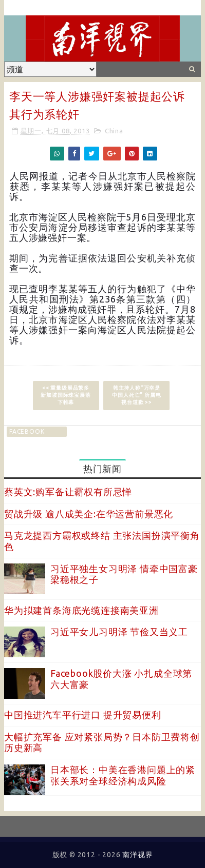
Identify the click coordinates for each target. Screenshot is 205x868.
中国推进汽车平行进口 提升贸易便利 (83, 715)
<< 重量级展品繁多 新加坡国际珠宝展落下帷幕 (66, 395)
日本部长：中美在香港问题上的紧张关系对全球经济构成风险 (123, 775)
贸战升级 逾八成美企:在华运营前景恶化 (89, 514)
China (114, 131)
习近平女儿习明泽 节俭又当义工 (119, 632)
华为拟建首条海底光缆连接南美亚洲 (81, 610)
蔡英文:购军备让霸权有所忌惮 (68, 492)
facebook (27, 431)
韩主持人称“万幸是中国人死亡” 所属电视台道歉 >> (136, 395)
